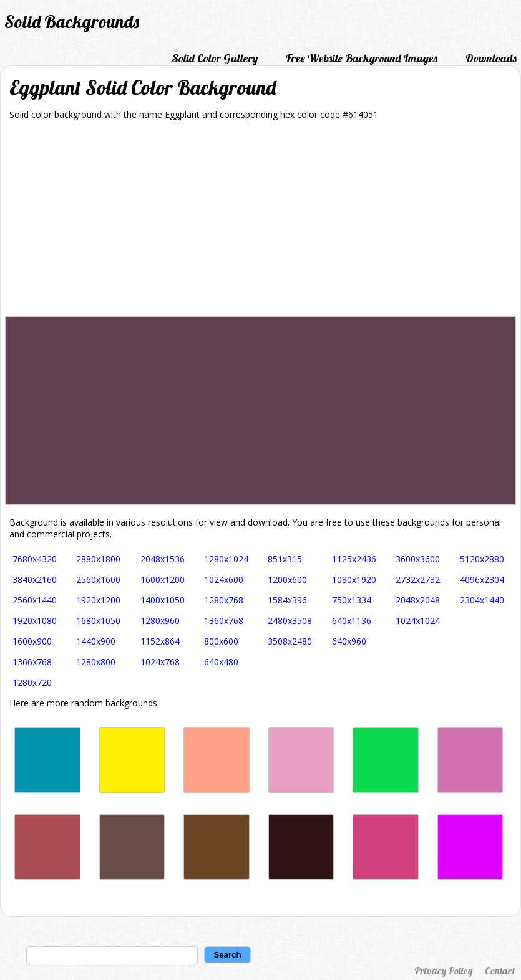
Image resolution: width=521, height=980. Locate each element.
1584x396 (287, 600)
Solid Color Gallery (215, 58)
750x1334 (352, 600)
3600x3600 (418, 559)
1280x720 (32, 682)
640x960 (349, 641)
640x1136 (352, 621)
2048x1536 (163, 559)
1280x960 (160, 621)
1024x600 (224, 579)
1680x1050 (98, 621)
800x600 (221, 641)
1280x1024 (226, 559)
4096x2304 (482, 579)
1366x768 (32, 662)
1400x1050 (163, 600)
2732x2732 (418, 579)
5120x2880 (482, 559)
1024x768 (160, 662)
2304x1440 (482, 600)
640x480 (221, 662)
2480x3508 (290, 621)
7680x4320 (35, 559)
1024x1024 (418, 621)
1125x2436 (354, 559)
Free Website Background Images (362, 58)
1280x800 (96, 662)
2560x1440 (35, 600)
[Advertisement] (260, 223)
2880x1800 (98, 559)
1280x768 (224, 600)
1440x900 (96, 641)
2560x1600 (98, 579)
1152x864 (160, 641)
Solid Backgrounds (72, 22)
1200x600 (287, 579)
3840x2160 (35, 579)
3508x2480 (290, 641)
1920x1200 (98, 600)
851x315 (285, 559)
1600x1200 (163, 579)
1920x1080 (35, 621)
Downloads (491, 58)
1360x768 (224, 621)
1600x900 (32, 641)
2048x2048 (418, 600)
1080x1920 (354, 579)
